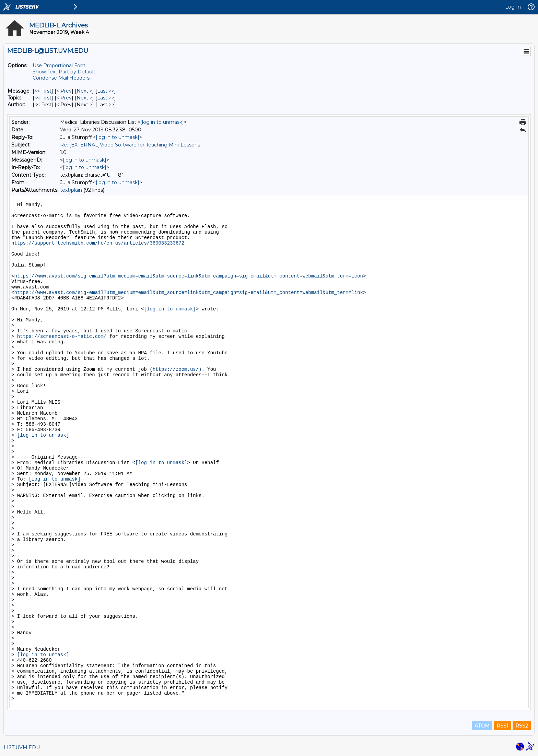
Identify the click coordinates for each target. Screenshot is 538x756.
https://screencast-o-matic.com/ (62, 336)
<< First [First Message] (43, 91)
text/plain (71, 190)
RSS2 (522, 726)
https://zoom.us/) (177, 369)
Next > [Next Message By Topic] (84, 98)
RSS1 (502, 726)
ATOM (482, 726)
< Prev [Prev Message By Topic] (64, 98)
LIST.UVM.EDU (22, 747)
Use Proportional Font (59, 66)
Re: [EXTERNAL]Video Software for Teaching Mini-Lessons (130, 145)
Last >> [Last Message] (106, 91)
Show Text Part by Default (64, 72)
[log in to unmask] (162, 122)
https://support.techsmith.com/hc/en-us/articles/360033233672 (98, 243)
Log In (513, 7)
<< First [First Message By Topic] (43, 98)
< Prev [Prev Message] (64, 91)
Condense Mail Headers (61, 78)
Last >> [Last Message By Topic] (106, 98)
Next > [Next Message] (84, 91)
